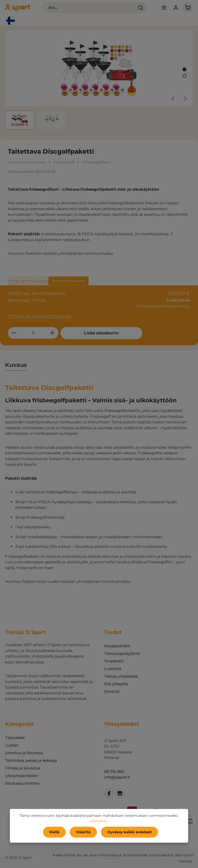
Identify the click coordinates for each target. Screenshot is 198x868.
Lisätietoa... (99, 821)
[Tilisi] (176, 8)
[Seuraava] (185, 99)
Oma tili (112, 691)
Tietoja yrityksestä (121, 676)
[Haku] (141, 8)
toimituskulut (110, 855)
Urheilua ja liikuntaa (24, 753)
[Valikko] (164, 8)
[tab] (16, 365)
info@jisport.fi (117, 777)
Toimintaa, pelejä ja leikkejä (31, 760)
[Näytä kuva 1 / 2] (184, 69)
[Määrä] (33, 333)
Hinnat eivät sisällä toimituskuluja (40, 316)
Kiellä (55, 832)
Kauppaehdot (117, 646)
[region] (99, 80)
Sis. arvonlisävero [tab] (69, 281)
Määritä (83, 832)
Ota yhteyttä (116, 684)
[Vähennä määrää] (14, 333)
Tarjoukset (15, 738)
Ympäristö (114, 661)
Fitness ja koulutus (23, 768)
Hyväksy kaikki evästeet (129, 832)
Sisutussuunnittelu (23, 783)
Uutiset (12, 745)
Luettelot (113, 669)
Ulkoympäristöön (21, 776)
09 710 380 (114, 772)
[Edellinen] (173, 99)
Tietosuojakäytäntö (122, 653)
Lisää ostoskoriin (98, 333)
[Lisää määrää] (52, 333)
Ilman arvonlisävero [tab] (28, 281)
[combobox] (88, 8)
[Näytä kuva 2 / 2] (184, 76)
